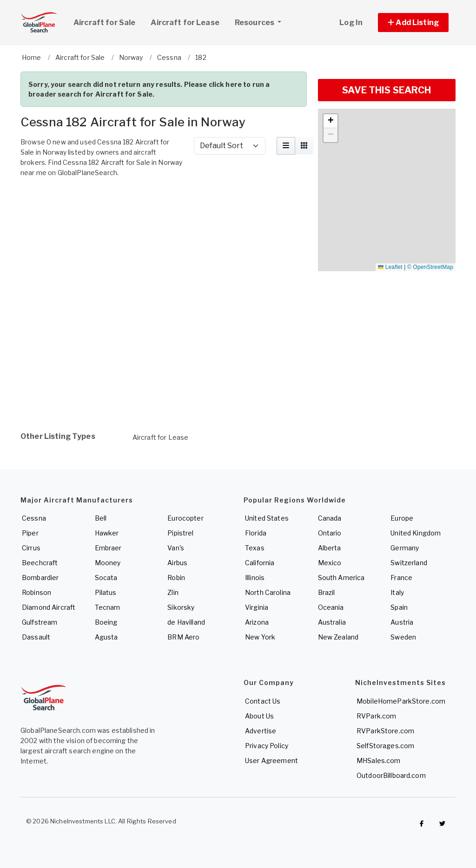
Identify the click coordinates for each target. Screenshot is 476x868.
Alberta (330, 548)
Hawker (107, 533)
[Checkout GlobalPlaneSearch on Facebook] (422, 823)
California (260, 563)
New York (260, 637)
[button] (413, 23)
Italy (397, 592)
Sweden (403, 637)
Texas (255, 548)
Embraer (108, 548)
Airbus (177, 563)
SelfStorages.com (385, 746)
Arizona (257, 622)
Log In (351, 23)
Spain (399, 607)
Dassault (36, 637)
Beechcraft (40, 563)
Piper (30, 533)
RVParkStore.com (385, 731)
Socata (106, 578)
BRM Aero (183, 637)
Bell (101, 518)
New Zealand (338, 637)
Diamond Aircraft (49, 607)
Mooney (108, 563)
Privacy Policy (267, 746)
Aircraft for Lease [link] (185, 23)
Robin (176, 578)
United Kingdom (416, 533)
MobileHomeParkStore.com (401, 701)
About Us (259, 716)
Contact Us (263, 701)
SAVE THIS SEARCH (387, 90)
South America (341, 578)
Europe (402, 518)
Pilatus (106, 592)
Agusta (106, 637)
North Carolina (268, 592)
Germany (405, 548)
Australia (332, 622)
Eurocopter (185, 518)
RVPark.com (376, 716)
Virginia (257, 607)
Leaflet (390, 267)
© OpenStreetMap (430, 267)
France (401, 578)
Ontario (330, 533)
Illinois (255, 578)
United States (267, 518)
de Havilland (186, 622)
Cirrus (31, 548)
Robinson (36, 592)
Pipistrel (180, 533)
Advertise (261, 731)
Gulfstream (40, 622)
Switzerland (409, 563)
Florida (256, 533)
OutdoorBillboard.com (391, 775)
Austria (402, 622)
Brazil (327, 592)
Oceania (331, 607)
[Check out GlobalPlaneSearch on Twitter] (443, 823)
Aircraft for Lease (161, 437)
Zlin (173, 592)
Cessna (34, 518)
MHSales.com (379, 760)
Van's (176, 548)
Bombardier (40, 578)
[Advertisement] (164, 209)
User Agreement (271, 760)
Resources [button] (261, 21)
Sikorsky (181, 607)
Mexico (330, 563)
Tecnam (108, 607)
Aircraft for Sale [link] (104, 23)
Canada (330, 518)
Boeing (106, 622)
